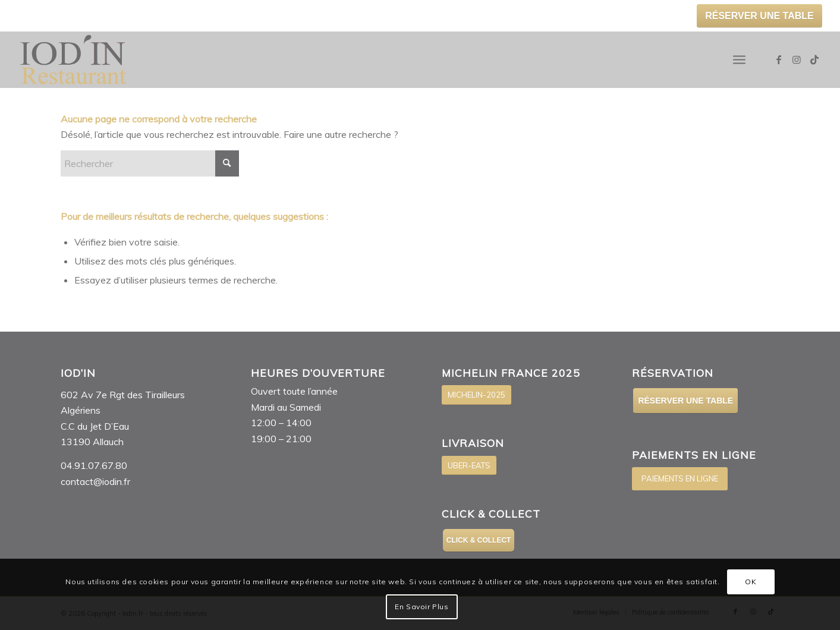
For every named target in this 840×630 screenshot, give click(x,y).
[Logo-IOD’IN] (73, 60)
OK (751, 582)
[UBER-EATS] (469, 466)
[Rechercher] (150, 163)
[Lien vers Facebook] (779, 59)
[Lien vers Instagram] (797, 59)
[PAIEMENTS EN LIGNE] (680, 479)
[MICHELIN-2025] (476, 395)
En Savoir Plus (421, 607)
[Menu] (739, 60)
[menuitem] (739, 60)
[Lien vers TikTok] (814, 59)
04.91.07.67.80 (94, 465)
